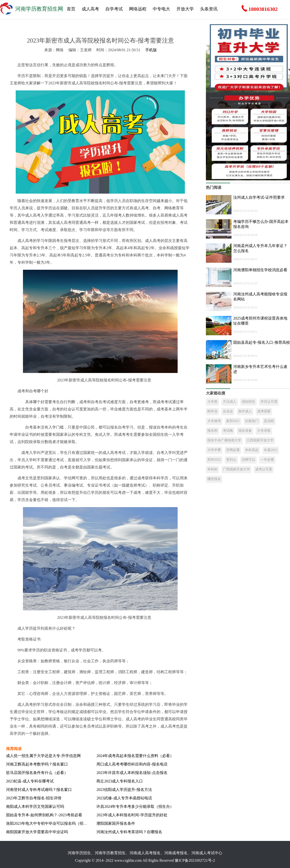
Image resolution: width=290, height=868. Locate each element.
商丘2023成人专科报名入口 (120, 781)
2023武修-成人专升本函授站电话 (124, 798)
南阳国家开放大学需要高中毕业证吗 (37, 832)
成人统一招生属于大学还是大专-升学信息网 (43, 756)
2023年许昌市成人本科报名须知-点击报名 (132, 773)
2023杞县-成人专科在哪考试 (30, 781)
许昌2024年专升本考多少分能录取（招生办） (135, 806)
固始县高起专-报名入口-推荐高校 (262, 342)
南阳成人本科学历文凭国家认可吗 (35, 806)
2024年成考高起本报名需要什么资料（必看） (135, 756)
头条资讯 (209, 9)
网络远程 (138, 9)
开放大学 (185, 9)
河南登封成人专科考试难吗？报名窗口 (39, 790)
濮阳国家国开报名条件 (116, 823)
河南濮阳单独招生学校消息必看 (260, 270)
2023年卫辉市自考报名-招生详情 (34, 798)
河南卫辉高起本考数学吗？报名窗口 (37, 764)
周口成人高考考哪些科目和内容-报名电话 (132, 764)
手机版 (151, 50)
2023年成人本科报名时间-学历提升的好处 (132, 815)
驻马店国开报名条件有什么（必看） (37, 773)
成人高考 (90, 9)
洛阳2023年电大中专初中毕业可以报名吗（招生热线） (52, 823)
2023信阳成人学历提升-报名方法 (124, 790)
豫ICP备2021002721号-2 (195, 860)
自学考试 (114, 9)
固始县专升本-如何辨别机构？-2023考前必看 (44, 815)
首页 (71, 9)
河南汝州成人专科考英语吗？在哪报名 (129, 832)
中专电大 (161, 9)
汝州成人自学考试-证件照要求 (259, 197)
